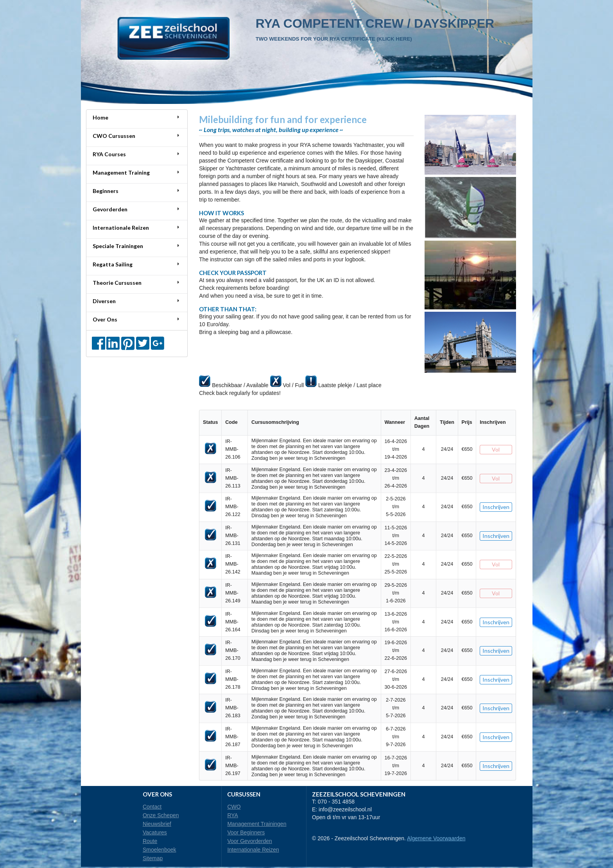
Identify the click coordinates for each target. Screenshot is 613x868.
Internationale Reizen (253, 850)
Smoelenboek (160, 850)
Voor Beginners (246, 832)
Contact (152, 807)
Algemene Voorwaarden (436, 838)
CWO (234, 807)
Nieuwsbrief (157, 824)
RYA (233, 815)
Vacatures (155, 832)
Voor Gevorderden (249, 841)
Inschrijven (496, 507)
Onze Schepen (161, 815)
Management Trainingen (257, 824)
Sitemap (153, 858)
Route (150, 841)
